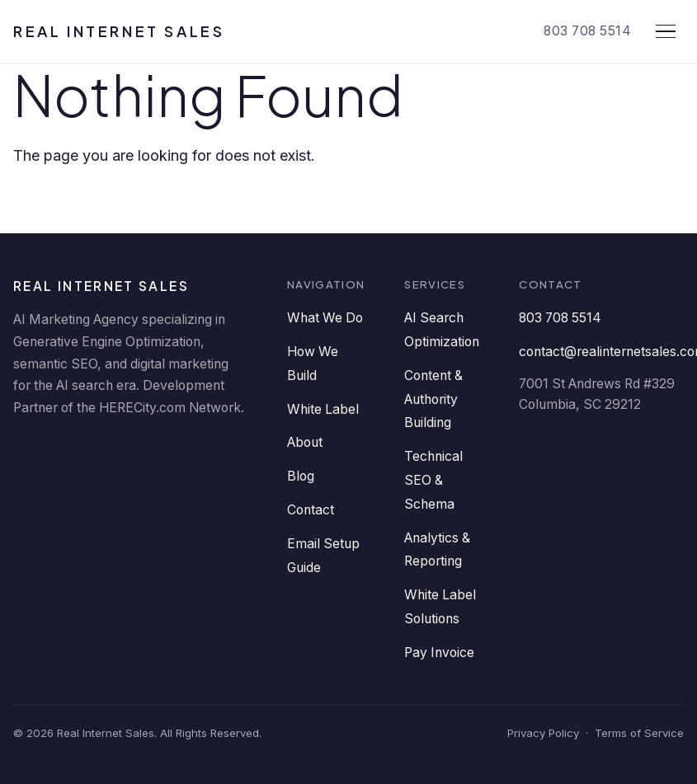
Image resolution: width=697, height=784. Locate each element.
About (305, 442)
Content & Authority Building (433, 399)
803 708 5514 (587, 31)
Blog (301, 476)
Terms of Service (639, 733)
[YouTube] (180, 451)
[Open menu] (666, 31)
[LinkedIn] (31, 451)
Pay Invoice (439, 653)
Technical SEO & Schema (433, 480)
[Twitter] (130, 451)
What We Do (325, 318)
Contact (311, 510)
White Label (323, 409)
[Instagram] (229, 451)
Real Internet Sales (119, 31)
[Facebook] (81, 451)
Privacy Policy (543, 733)
